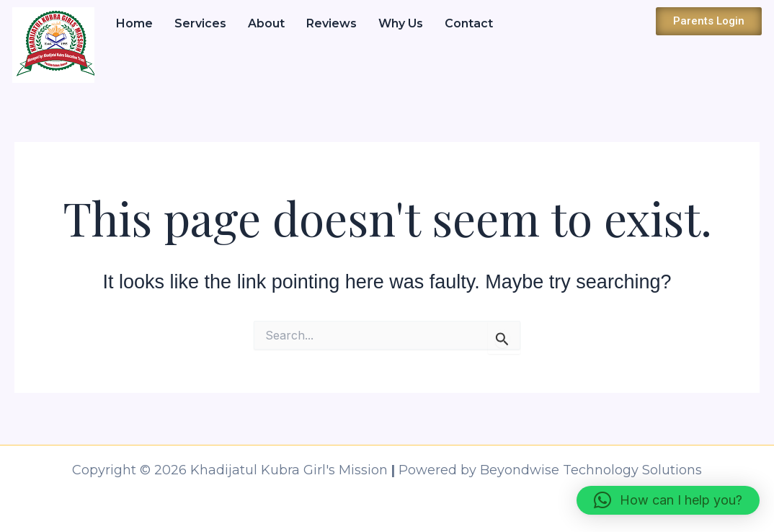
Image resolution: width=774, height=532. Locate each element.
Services (200, 23)
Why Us (401, 23)
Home (134, 23)
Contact (469, 23)
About (266, 23)
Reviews (332, 23)
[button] (668, 500)
